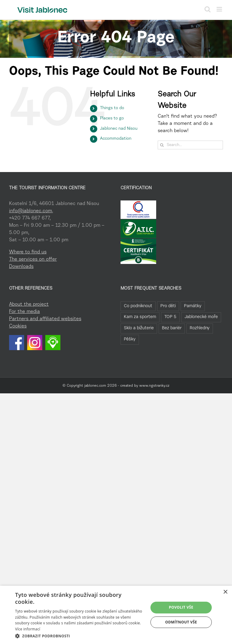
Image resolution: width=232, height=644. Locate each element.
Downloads (21, 267)
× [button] (225, 592)
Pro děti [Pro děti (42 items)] (168, 306)
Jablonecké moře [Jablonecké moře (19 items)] (201, 317)
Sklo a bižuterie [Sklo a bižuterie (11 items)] (139, 328)
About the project (29, 304)
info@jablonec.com (31, 211)
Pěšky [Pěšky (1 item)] (130, 339)
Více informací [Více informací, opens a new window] (28, 629)
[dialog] (116, 615)
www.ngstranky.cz (154, 386)
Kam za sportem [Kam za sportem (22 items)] (140, 317)
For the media (24, 312)
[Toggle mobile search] (208, 9)
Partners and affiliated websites (45, 319)
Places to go (112, 119)
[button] (80, 636)
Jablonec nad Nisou (119, 129)
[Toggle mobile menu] (220, 9)
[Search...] (190, 145)
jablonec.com (95, 386)
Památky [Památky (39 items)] (193, 306)
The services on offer (33, 259)
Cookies (18, 326)
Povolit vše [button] (181, 607)
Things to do (112, 108)
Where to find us (28, 252)
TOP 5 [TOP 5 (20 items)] (170, 317)
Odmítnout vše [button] (181, 622)
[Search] (162, 145)
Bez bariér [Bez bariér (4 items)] (172, 328)
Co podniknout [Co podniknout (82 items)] (138, 306)
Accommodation (116, 139)
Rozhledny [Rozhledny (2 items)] (200, 328)
